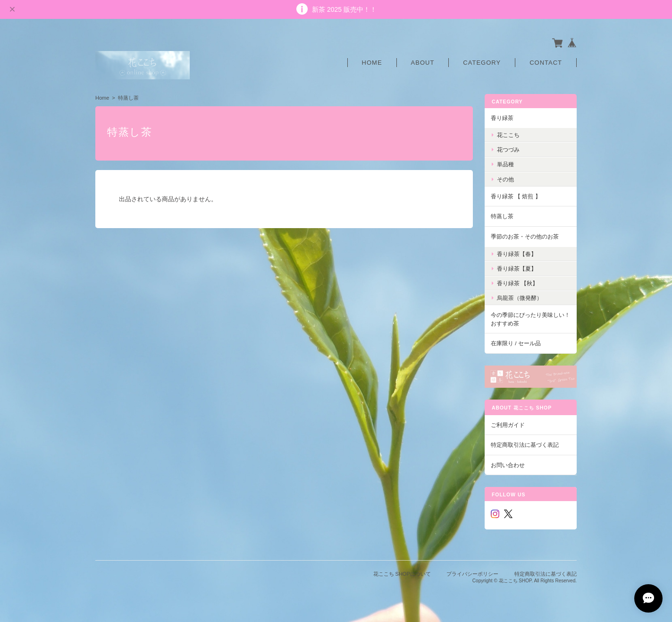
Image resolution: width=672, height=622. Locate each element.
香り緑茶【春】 (517, 254)
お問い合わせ (508, 465)
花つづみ (508, 149)
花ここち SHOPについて (402, 574)
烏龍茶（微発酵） (520, 298)
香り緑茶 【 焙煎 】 (516, 196)
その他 (505, 179)
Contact (546, 63)
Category (482, 63)
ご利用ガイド (508, 425)
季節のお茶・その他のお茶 (525, 236)
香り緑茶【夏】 (517, 268)
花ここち (508, 135)
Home (372, 63)
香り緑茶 (502, 118)
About (423, 63)
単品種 (505, 164)
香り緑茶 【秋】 (517, 283)
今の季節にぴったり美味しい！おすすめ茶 (530, 319)
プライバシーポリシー (472, 574)
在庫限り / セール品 (516, 343)
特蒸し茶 (502, 216)
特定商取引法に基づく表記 (525, 445)
